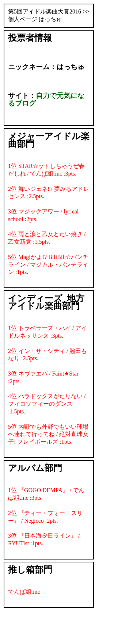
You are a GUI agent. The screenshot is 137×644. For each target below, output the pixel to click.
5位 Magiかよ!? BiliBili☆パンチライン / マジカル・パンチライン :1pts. (48, 265)
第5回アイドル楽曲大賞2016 (45, 11)
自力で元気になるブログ (46, 99)
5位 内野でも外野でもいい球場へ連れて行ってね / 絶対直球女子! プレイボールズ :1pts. (48, 434)
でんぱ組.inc (24, 592)
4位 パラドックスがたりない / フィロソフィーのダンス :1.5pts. (47, 404)
